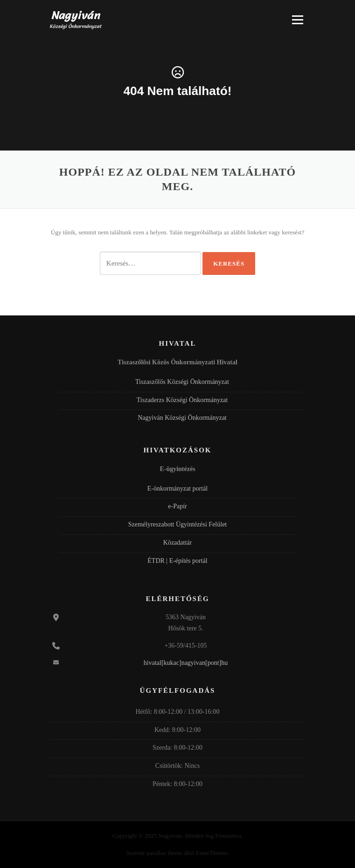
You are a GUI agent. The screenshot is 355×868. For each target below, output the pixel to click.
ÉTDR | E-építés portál (177, 561)
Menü (298, 20)
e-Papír (177, 506)
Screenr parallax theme (154, 853)
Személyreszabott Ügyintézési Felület (178, 524)
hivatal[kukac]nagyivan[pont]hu (186, 663)
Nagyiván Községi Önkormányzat (182, 418)
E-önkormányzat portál (177, 489)
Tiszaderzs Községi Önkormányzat (182, 400)
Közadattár (177, 543)
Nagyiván (75, 15)
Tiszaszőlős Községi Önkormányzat (182, 382)
